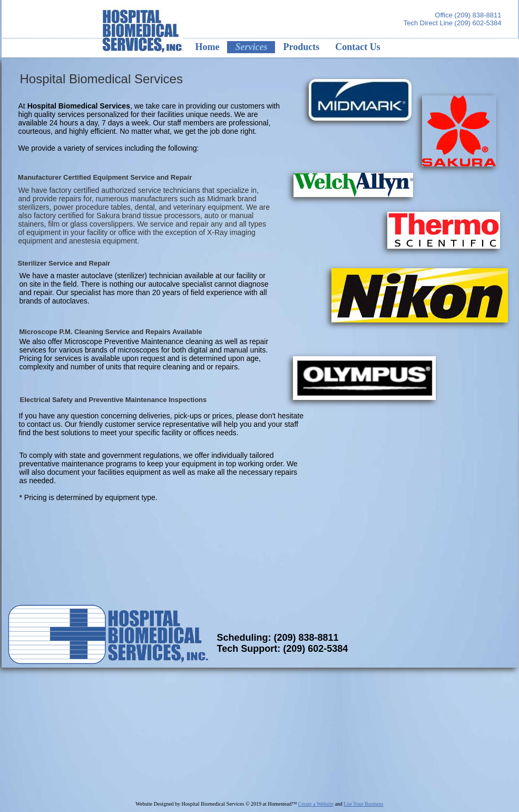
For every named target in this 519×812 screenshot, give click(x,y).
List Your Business (363, 804)
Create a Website (316, 804)
